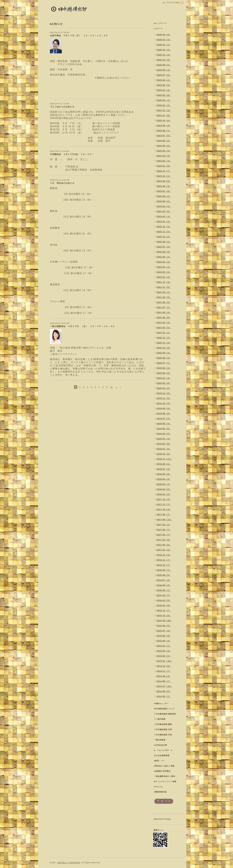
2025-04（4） (164, 90)
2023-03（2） (164, 211)
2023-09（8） (164, 181)
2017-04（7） (164, 535)
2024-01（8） (164, 166)
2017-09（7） (164, 515)
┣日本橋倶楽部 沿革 (163, 730)
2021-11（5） (164, 287)
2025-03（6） (164, 95)
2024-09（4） (164, 126)
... (116, 387)
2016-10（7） (164, 565)
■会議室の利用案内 (162, 771)
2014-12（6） (164, 666)
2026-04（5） (164, 35)
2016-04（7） (164, 595)
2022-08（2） (164, 242)
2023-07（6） (164, 191)
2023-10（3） (164, 176)
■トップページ (160, 23)
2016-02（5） (164, 600)
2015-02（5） (164, 656)
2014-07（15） (164, 686)
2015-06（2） (164, 636)
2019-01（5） (164, 449)
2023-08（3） (164, 186)
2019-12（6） (164, 393)
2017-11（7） (164, 504)
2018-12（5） (164, 454)
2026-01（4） (164, 50)
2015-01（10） (164, 661)
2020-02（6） (164, 383)
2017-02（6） (164, 545)
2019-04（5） (164, 434)
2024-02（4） (164, 161)
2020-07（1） (164, 363)
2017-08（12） (164, 520)
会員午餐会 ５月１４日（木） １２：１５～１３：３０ (80, 36)
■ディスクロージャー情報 (165, 782)
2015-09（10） (164, 621)
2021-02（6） (164, 328)
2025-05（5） (164, 85)
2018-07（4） (164, 469)
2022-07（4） (164, 247)
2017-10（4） (164, 509)
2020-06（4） (164, 368)
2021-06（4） (164, 312)
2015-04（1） (164, 646)
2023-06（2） (164, 196)
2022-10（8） (164, 237)
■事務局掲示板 (160, 792)
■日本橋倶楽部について (164, 709)
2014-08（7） (164, 681)
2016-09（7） (164, 570)
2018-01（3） (164, 494)
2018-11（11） (164, 459)
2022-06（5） (164, 252)
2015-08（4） (164, 626)
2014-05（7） (164, 696)
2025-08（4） (164, 70)
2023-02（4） (164, 216)
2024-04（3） (164, 151)
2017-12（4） (164, 499)
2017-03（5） (164, 540)
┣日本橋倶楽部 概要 (163, 724)
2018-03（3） (164, 484)
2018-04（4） (164, 479)
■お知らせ (158, 29)
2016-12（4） (164, 555)
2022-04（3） (164, 262)
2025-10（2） (164, 60)
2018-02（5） (164, 489)
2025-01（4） (164, 105)
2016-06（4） (164, 585)
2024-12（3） (164, 110)
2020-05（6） (164, 373)
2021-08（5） (164, 302)
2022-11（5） (164, 232)
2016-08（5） (164, 575)
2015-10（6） (164, 616)
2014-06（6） (164, 691)
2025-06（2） (164, 80)
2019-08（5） (164, 413)
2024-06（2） (164, 141)
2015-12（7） (164, 611)
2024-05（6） (164, 146)
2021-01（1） (164, 333)
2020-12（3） (164, 338)
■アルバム (158, 787)
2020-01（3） (164, 388)
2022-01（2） (164, 277)
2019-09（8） (164, 408)
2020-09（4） (164, 353)
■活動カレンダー (161, 704)
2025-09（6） (164, 65)
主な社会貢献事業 (162, 756)
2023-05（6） (164, 201)
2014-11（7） (164, 671)
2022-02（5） (164, 272)
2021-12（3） (164, 282)
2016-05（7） (164, 590)
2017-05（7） (164, 530)
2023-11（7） (164, 171)
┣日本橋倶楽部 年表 (163, 735)
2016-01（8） (164, 605)
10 (111, 387)
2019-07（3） (164, 419)
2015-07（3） (164, 631)
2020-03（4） (164, 378)
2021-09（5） (164, 297)
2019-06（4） (164, 424)
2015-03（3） (164, 651)
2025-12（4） (164, 55)
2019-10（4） (164, 403)
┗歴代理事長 (160, 740)
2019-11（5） (164, 398)
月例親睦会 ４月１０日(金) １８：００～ (72, 154)
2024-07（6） (164, 136)
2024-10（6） (164, 120)
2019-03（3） (164, 439)
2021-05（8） (164, 318)
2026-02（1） (164, 45)
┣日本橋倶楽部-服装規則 (165, 714)
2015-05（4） (164, 641)
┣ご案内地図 (160, 719)
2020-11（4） (164, 343)
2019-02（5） (164, 444)
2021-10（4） (164, 292)
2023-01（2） (164, 222)
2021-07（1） (164, 307)
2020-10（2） (164, 348)
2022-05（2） (164, 257)
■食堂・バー (159, 761)
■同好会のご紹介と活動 (164, 766)
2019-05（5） (164, 429)
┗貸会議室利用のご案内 (165, 776)
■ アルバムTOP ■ (163, 750)
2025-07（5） (164, 75)
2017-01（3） (164, 550)
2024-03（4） (164, 156)
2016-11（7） (164, 560)
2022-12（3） (164, 227)
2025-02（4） (164, 100)
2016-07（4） (164, 580)
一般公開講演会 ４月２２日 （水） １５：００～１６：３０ (82, 326)
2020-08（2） (164, 358)
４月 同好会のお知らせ (62, 183)
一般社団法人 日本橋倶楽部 (68, 863)
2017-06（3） (164, 525)
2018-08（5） (164, 464)
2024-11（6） (164, 115)
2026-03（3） (164, 40)
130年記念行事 (160, 745)
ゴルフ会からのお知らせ (62, 107)
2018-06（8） (164, 474)
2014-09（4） (164, 676)
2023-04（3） (164, 206)
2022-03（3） (164, 267)
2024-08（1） (164, 131)
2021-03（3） (164, 323)
